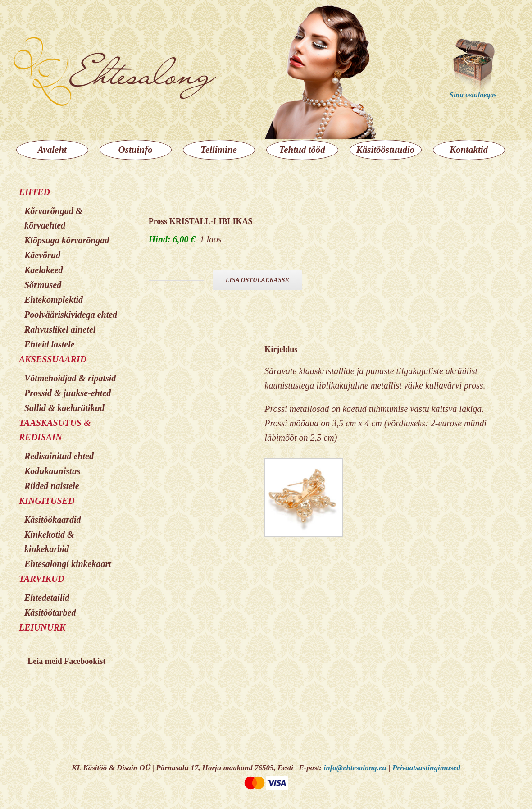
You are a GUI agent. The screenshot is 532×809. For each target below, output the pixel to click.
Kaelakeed (44, 270)
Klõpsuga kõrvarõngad (67, 240)
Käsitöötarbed (50, 612)
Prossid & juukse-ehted (68, 393)
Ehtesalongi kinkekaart (68, 564)
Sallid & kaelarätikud (64, 408)
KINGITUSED (47, 501)
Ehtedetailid (47, 598)
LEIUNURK (42, 627)
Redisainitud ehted (59, 456)
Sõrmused (43, 285)
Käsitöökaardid (53, 520)
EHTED (34, 192)
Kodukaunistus (52, 471)
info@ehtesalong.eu (355, 768)
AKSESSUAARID (53, 359)
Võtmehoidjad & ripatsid (70, 378)
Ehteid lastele (50, 344)
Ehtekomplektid (54, 300)
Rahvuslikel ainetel (60, 329)
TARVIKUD (42, 579)
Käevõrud (42, 255)
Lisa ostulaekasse (257, 280)
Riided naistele (52, 486)
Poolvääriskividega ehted (71, 315)
